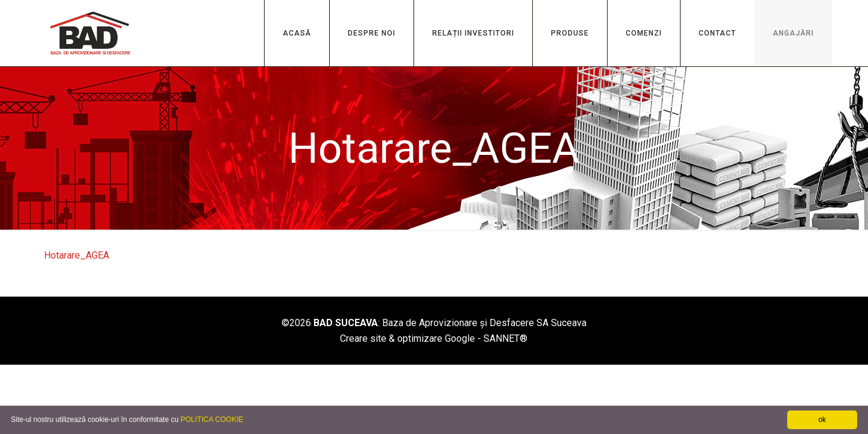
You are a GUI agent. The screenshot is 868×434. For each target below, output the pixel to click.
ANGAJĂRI (793, 33)
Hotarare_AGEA (77, 255)
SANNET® (505, 338)
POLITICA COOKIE (212, 420)
